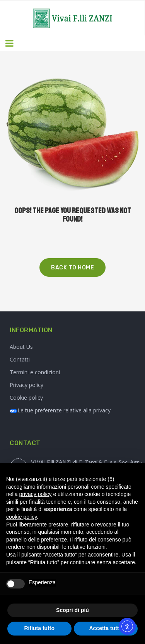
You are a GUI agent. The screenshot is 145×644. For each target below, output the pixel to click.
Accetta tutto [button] (106, 628)
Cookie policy (26, 398)
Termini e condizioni (35, 372)
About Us (21, 347)
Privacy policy (26, 385)
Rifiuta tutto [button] (39, 628)
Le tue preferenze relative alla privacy (60, 410)
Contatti (20, 359)
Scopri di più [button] (72, 610)
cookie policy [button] (21, 517)
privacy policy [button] (35, 494)
